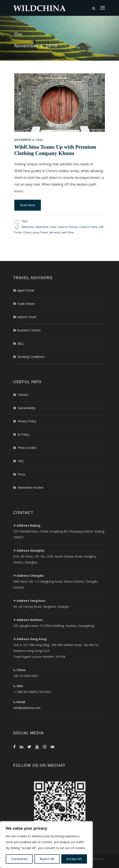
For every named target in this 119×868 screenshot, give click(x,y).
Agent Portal (25, 290)
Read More (28, 205)
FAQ (21, 461)
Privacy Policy (27, 421)
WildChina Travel (46, 227)
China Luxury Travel (35, 232)
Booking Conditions (31, 357)
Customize (19, 859)
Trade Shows (26, 304)
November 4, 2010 (29, 140)
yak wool (54, 232)
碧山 (21, 343)
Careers (23, 395)
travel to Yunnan (68, 227)
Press (21, 474)
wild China (68, 232)
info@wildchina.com (27, 708)
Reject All (47, 859)
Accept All (74, 859)
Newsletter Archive (31, 487)
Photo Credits (27, 448)
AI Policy (23, 434)
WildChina (28, 227)
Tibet (25, 221)
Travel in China (88, 227)
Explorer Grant (27, 317)
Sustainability (27, 408)
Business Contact (29, 330)
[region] (46, 845)
